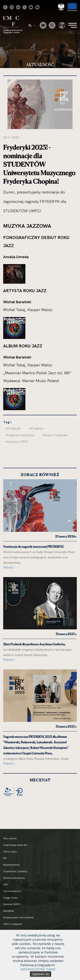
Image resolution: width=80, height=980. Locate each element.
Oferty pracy (10, 852)
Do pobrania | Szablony (15, 871)
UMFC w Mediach (13, 924)
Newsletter (9, 911)
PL (32, 26)
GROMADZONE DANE (38, 969)
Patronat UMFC (12, 904)
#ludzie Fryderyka (55, 435)
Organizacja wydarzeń (15, 845)
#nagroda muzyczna (20, 435)
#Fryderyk (36, 428)
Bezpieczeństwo (11, 865)
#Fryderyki (13, 428)
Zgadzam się (41, 974)
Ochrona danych (12, 891)
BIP (5, 858)
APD (5, 885)
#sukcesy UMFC (17, 442)
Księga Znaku (11, 898)
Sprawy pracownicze (14, 878)
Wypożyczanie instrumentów (18, 917)
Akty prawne (10, 838)
